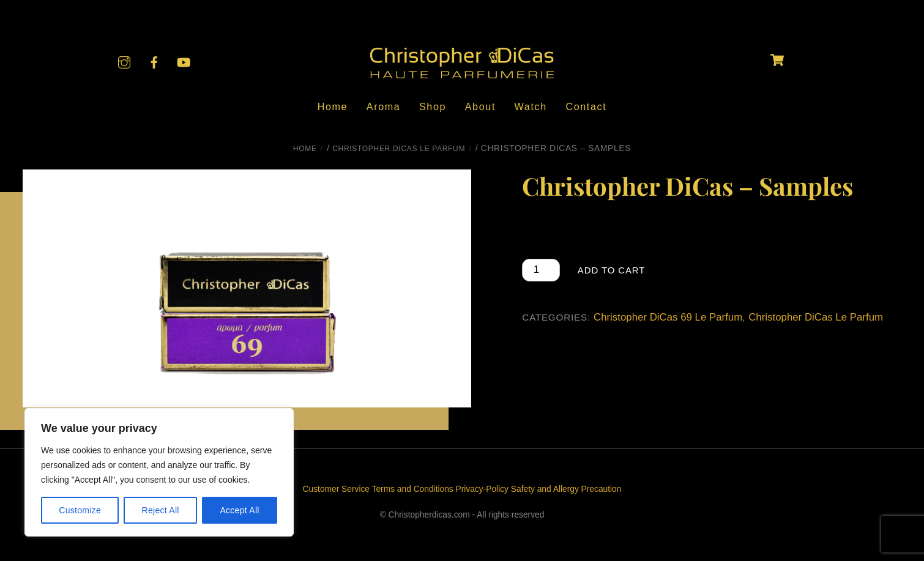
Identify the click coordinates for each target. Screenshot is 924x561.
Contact (586, 106)
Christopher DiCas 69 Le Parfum (668, 317)
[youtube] (184, 61)
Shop (433, 106)
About (480, 106)
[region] (159, 472)
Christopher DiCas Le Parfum (399, 149)
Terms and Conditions (413, 489)
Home (333, 106)
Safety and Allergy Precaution (566, 489)
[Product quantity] (541, 270)
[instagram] (124, 61)
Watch (531, 106)
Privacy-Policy (482, 489)
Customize (80, 510)
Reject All (161, 510)
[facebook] (154, 61)
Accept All (239, 510)
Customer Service (336, 489)
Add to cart (611, 270)
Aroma (384, 106)
